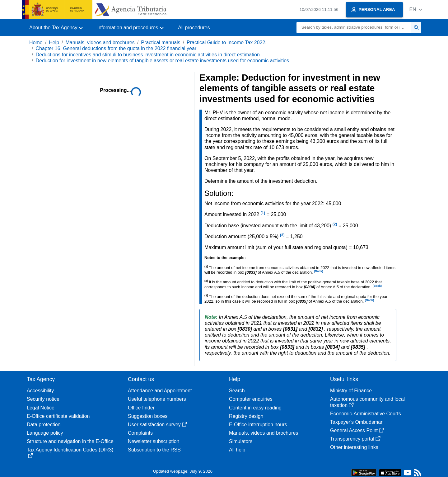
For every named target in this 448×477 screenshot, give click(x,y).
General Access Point (357, 430)
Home (36, 43)
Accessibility (40, 391)
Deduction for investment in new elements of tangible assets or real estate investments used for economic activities (162, 61)
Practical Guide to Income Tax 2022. (227, 43)
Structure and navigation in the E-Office (70, 441)
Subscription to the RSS (154, 450)
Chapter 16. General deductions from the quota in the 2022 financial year (116, 48)
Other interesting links (354, 447)
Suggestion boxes (148, 416)
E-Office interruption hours (258, 425)
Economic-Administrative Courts (366, 414)
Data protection (44, 425)
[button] (416, 9)
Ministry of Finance (351, 391)
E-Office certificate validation (58, 416)
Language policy (45, 433)
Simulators (241, 441)
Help (54, 43)
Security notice (43, 399)
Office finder (141, 408)
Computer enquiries (251, 399)
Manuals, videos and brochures (100, 43)
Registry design (246, 416)
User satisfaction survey (157, 425)
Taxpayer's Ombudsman (357, 422)
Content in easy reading (255, 408)
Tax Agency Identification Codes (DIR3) (70, 453)
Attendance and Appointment (160, 391)
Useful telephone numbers (157, 399)
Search (237, 391)
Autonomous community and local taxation (367, 402)
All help (237, 450)
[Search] (354, 28)
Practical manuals (161, 43)
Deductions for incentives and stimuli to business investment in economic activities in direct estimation (147, 55)
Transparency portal (355, 439)
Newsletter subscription (154, 441)
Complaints (140, 433)
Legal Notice (41, 408)
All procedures (194, 28)
